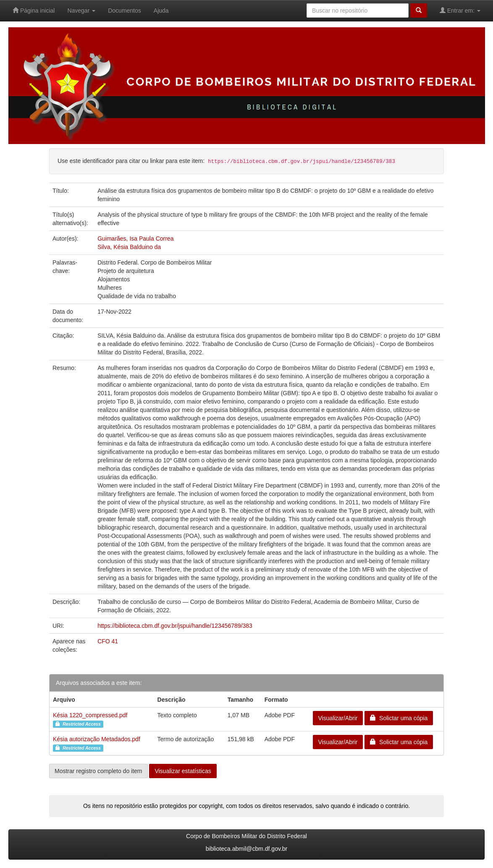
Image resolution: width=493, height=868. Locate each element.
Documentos (125, 10)
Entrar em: (460, 10)
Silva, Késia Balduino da (129, 247)
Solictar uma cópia (399, 718)
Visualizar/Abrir (338, 718)
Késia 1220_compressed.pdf (90, 715)
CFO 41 (108, 641)
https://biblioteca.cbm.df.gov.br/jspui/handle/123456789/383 (175, 626)
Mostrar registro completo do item (98, 771)
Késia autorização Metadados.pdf (97, 739)
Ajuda (161, 10)
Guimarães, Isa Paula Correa (135, 239)
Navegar (81, 10)
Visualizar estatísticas (183, 771)
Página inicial (34, 10)
